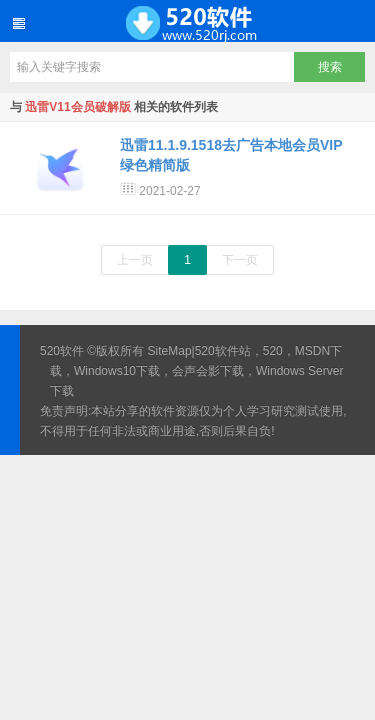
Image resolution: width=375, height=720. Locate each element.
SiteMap (170, 351)
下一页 (240, 260)
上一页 (135, 260)
